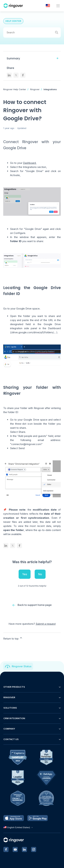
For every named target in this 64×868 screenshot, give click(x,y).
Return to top (13, 638)
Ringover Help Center (15, 89)
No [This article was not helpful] (40, 574)
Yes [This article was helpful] (25, 574)
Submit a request (46, 624)
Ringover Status (22, 666)
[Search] (32, 32)
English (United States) (19, 827)
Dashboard (29, 163)
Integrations (50, 89)
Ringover (35, 89)
